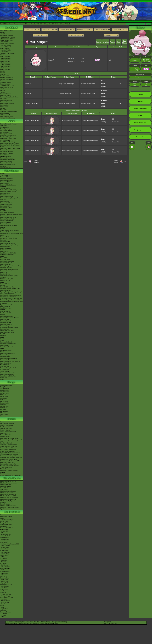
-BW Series (4, 560)
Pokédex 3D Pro (5, 274)
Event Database (5, 113)
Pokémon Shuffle (5, 242)
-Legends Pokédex (6, 50)
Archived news (8, 31)
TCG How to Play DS (7, 279)
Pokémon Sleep (5, 183)
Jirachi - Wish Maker (6, 435)
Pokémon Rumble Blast (7, 271)
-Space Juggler (4, 602)
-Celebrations (4, 550)
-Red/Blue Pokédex (6, 34)
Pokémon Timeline (6, 94)
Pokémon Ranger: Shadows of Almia (11, 300)
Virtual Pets (4, 378)
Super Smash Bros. (6, 363)
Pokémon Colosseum (6, 316)
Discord (28, 24)
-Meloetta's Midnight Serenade (9, 454)
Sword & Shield (5, 188)
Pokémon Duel (5, 251)
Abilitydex (3, 74)
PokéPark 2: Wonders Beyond (9, 269)
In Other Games (5, 370)
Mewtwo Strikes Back (7, 425)
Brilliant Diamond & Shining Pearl (10, 190)
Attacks (113, 42)
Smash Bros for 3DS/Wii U (8, 253)
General (99, 42)
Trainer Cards (4, 521)
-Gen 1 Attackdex (5, 56)
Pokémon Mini (5, 345)
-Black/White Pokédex (7, 40)
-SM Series (3, 557)
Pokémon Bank (5, 232)
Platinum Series (5, 406)
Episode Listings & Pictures (8, 124)
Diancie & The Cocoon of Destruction (11, 458)
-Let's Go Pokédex (6, 45)
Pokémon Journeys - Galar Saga (9, 143)
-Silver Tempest (5, 541)
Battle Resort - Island (32, 120)
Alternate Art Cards (6, 525)
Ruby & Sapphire (5, 311)
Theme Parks (4, 107)
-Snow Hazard (4, 586)
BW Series (3, 409)
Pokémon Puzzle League (7, 353)
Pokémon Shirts (5, 105)
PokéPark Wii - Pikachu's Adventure (11, 295)
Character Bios (5, 127)
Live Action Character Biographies (10, 475)
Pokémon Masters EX (7, 180)
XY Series (3, 413)
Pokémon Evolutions (6, 161)
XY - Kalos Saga (5, 140)
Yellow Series (4, 397)
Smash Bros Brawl (6, 308)
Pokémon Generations (7, 158)
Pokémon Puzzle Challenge (8, 344)
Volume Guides (5, 393)
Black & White (5, 258)
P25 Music (3, 99)
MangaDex (3, 387)
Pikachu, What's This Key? (8, 506)
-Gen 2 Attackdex (5, 58)
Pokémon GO (4, 177)
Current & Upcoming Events (9, 112)
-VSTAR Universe (6, 594)
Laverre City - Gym (32, 103)
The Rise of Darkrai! (6, 443)
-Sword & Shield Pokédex (8, 47)
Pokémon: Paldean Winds (8, 164)
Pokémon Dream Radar (7, 261)
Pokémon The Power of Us (8, 464)
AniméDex (3, 126)
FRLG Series (4, 401)
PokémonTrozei (5, 329)
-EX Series (3, 563)
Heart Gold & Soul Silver (8, 287)
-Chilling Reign (5, 554)
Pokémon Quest (5, 224)
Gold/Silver (4, 339)
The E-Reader (4, 334)
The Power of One (6, 427)
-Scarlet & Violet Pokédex (8, 53)
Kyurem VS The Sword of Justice (10, 453)
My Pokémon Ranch (6, 305)
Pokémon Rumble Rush (7, 219)
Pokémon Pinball (5, 357)
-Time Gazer (4, 604)
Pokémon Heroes (5, 433)
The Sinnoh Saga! (5, 137)
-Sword (2, 605)
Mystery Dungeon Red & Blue (9, 327)
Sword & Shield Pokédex (56, 24)
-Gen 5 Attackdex (5, 63)
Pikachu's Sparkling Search (8, 499)
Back (106, 623)
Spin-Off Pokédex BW (7, 79)
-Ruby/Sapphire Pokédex (7, 37)
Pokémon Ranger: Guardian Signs (10, 289)
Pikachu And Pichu (6, 485)
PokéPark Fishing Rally (7, 332)
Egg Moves (124, 42)
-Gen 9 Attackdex (5, 69)
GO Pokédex (44, 24)
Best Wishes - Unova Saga (8, 139)
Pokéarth (68, 24)
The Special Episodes (6, 151)
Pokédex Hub (35, 24)
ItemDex (3, 71)
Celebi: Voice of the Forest (8, 432)
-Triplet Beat (4, 589)
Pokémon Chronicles (6, 150)
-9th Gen (3, 89)
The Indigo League (6, 129)
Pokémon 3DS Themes (7, 374)
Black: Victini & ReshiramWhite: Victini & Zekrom (8, 450)
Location (106, 42)
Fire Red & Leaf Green (7, 313)
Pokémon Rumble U (6, 264)
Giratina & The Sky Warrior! (9, 445)
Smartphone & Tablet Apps (8, 376)
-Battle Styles (4, 555)
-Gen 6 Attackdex (5, 65)
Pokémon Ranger (5, 326)
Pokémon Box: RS (6, 323)
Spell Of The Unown (6, 428)
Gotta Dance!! (4, 489)
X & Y (2, 229)
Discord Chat (4, 110)
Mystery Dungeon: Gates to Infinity (11, 266)
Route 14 (28, 84)
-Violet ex (3, 593)
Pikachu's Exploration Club (8, 496)
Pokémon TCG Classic (7, 528)
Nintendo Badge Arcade (7, 255)
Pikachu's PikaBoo (6, 486)
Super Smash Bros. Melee (8, 347)
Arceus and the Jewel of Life (9, 446)
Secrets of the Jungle (6, 467)
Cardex (2, 81)
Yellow (2, 352)
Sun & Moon (4, 211)
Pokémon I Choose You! (7, 462)
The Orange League (6, 130)
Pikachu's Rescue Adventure (8, 483)
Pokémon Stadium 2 (6, 342)
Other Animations (5, 168)
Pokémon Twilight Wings (8, 160)
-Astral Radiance (5, 546)
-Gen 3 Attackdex (5, 60)
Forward (111, 623)
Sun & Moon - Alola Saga (8, 142)
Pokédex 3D (4, 272)
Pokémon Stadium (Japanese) (9, 358)
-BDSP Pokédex (5, 48)
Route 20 (28, 93)
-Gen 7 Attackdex (5, 66)
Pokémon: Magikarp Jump (8, 217)
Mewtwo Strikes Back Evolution (10, 466)
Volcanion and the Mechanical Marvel (11, 461)
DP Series (3, 405)
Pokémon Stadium (6, 360)
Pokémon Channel (6, 321)
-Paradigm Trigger (6, 596)
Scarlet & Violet (5, 175)
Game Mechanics (5, 84)
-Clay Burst (4, 588)
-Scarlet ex (3, 591)
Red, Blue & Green (6, 350)
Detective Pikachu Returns (8, 185)
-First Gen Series (5, 567)
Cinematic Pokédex (6, 82)
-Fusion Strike (4, 549)
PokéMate (3, 336)
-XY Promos (4, 575)
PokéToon (3, 166)
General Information (6, 385)
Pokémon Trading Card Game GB (10, 361)
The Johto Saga (5, 132)
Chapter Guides (5, 392)
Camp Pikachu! (5, 488)
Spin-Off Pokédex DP (7, 78)
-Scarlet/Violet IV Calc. (7, 86)
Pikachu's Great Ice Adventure (9, 498)
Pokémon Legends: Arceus (8, 191)
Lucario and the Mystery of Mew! (10, 438)
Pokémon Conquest (6, 268)
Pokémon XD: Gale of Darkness (10, 318)
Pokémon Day (4, 102)
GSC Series (4, 398)
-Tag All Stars (4, 609)
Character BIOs (5, 388)
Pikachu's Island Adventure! (8, 494)
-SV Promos (4, 570)
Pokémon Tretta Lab (6, 263)
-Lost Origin (4, 542)
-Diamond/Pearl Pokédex (8, 39)
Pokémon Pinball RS (6, 324)
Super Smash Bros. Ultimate (8, 225)
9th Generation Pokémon (7, 115)
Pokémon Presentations (7, 103)
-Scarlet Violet (4, 538)
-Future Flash (4, 580)
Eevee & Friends (5, 504)
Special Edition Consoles (8, 373)
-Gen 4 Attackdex (5, 61)
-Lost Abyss (4, 599)
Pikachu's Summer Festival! (8, 491)
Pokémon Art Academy (7, 237)
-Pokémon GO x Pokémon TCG (9, 544)
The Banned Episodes (6, 153)
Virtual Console (5, 371)
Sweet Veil (116, 122)
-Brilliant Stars (4, 547)
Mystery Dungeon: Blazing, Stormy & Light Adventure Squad (11, 293)
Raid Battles (4, 526)
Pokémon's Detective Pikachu (9, 470)
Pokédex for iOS (5, 280)
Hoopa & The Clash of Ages (8, 459)
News (2, 31)
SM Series (3, 416)
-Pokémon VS (4, 610)
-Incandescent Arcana (6, 597)
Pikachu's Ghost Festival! (8, 493)
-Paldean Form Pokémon (7, 118)
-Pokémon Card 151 (6, 584)
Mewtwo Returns (5, 430)
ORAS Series (4, 414)
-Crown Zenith (4, 539)
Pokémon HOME (5, 193)
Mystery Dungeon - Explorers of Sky (11, 298)
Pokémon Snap (5, 355)
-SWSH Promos (5, 571)
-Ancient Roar (4, 581)
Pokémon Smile (5, 201)
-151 (2, 533)
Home (11, 24)
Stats (119, 42)
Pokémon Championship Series (9, 97)
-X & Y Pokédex (5, 42)
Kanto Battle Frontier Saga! (8, 135)
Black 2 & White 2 (6, 259)
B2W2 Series (4, 411)
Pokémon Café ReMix (7, 179)
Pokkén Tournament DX (7, 221)
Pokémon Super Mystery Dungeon (10, 245)
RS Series (3, 400)
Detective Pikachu (6, 222)
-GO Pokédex (4, 52)
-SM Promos (4, 573)
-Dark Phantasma (5, 601)
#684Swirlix (36, 161)
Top (116, 623)
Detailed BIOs (4, 390)
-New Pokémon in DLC (7, 116)
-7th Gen (3, 92)
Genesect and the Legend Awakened (11, 456)
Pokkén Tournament (6, 250)
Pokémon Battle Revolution (8, 297)
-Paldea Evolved (5, 536)
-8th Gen (3, 90)
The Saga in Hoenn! (6, 134)
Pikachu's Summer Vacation (8, 481)
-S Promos (3, 615)
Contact (22, 24)
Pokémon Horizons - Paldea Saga (10, 148)
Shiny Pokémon (5, 155)
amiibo (2, 379)
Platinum (3, 285)
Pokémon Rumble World (7, 243)
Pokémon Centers (5, 95)
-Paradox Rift (4, 531)
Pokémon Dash (5, 319)
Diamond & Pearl (5, 284)
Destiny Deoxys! (5, 437)
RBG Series (4, 395)
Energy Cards (4, 523)
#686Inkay (116, 161)
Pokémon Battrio (5, 306)
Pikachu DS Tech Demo (7, 331)
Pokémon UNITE (5, 182)
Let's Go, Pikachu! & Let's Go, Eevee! (11, 214)
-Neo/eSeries (4, 565)
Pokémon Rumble (5, 290)
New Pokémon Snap (6, 204)
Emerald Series (5, 403)
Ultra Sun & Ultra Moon (7, 213)
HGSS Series (4, 408)
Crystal (2, 340)
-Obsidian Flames (5, 534)
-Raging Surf (4, 583)
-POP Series (4, 576)
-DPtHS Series (4, 562)
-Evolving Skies (5, 552)
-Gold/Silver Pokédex (6, 35)
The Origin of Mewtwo (7, 424)
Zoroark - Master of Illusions (9, 448)
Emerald (3, 314)
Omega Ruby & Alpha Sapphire (9, 230)
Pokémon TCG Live (6, 208)
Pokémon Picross (5, 246)
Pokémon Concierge (6, 100)
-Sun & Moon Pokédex (7, 44)
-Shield (2, 607)
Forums (16, 24)
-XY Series (3, 559)
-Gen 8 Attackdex (5, 68)
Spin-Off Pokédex (5, 76)
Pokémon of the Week (7, 87)
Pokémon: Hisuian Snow (7, 163)
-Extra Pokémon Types (7, 520)
